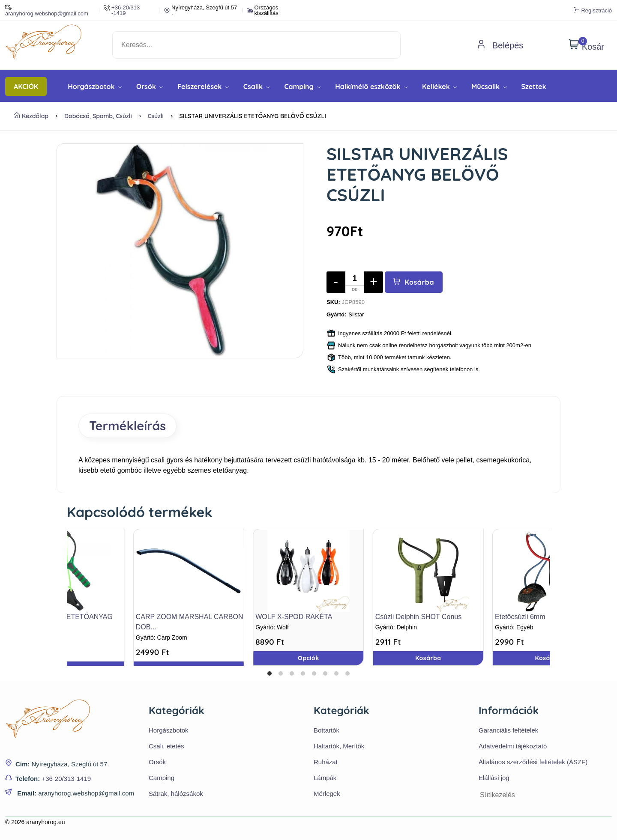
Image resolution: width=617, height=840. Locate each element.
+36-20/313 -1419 (122, 10)
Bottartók (326, 730)
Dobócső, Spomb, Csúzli (98, 116)
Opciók (308, 658)
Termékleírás (127, 426)
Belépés (500, 45)
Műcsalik (489, 86)
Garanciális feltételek (508, 730)
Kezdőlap (31, 116)
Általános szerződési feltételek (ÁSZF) (533, 762)
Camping (302, 86)
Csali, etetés (166, 746)
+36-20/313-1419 (66, 779)
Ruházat (326, 762)
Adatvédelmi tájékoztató (513, 746)
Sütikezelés (497, 795)
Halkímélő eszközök (371, 86)
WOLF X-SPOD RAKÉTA (294, 617)
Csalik (257, 86)
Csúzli (155, 116)
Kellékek (439, 86)
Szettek (534, 86)
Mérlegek (327, 794)
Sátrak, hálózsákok (176, 794)
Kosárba (414, 282)
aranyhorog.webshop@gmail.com (47, 10)
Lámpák (325, 778)
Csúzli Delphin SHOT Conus (419, 617)
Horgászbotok (95, 86)
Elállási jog (494, 778)
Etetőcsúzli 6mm (520, 617)
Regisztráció (593, 10)
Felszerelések (203, 86)
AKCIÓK (26, 86)
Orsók (150, 86)
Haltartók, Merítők (339, 746)
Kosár (586, 45)
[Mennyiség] (355, 282)
